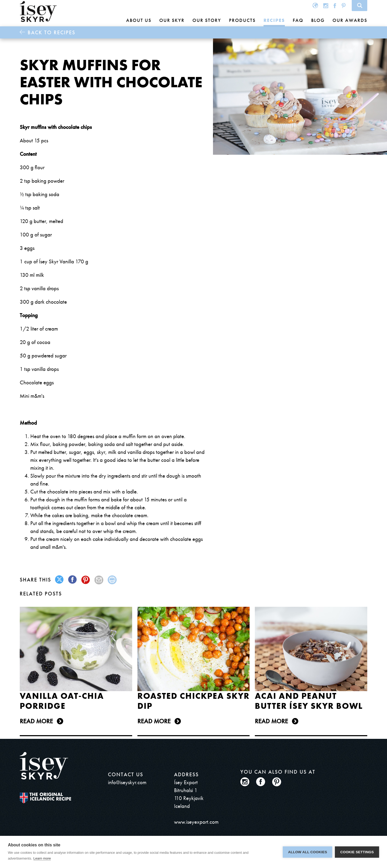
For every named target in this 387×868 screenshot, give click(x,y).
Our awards (350, 20)
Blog (318, 20)
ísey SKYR (38, 12)
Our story (207, 20)
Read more (36, 721)
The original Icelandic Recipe (45, 798)
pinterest (86, 580)
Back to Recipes (51, 32)
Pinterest (344, 5)
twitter (60, 580)
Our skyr (172, 20)
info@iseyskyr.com (127, 782)
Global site (315, 5)
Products (242, 20)
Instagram (326, 5)
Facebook (335, 5)
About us (139, 20)
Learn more (42, 858)
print (112, 580)
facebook (73, 580)
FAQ (298, 20)
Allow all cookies (307, 852)
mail (99, 580)
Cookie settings (357, 852)
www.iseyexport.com (196, 822)
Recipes (274, 20)
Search (359, 6)
